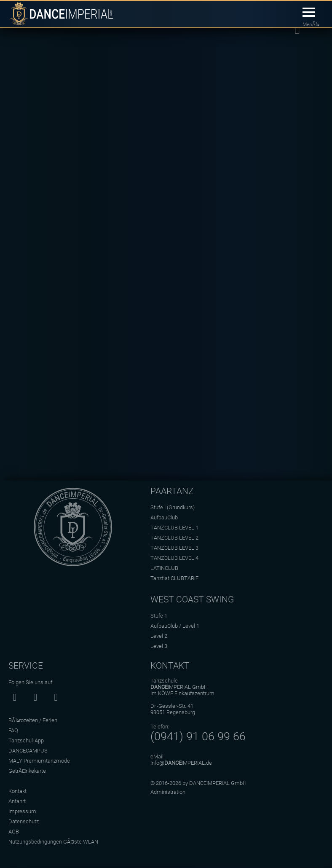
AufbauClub (164, 517)
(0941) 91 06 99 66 (198, 736)
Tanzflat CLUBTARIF (174, 578)
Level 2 (159, 636)
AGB (14, 832)
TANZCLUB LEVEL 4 (174, 558)
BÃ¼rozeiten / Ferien (33, 720)
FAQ (13, 730)
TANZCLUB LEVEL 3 (174, 548)
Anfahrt (17, 801)
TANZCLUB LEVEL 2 (174, 538)
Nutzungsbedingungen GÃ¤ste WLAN (53, 842)
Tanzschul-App (26, 740)
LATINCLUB (164, 568)
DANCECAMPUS (28, 751)
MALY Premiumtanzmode (39, 761)
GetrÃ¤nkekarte (27, 771)
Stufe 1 (159, 616)
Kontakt (17, 791)
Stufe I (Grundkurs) (173, 507)
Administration (168, 792)
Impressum (22, 811)
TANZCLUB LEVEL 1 (174, 528)
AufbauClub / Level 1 (175, 626)
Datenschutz (24, 821)
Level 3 (159, 646)
